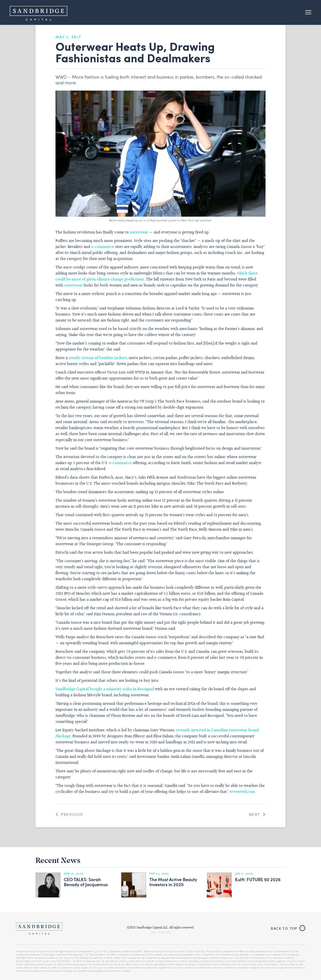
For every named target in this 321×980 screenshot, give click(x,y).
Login (153, 932)
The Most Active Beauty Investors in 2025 (173, 882)
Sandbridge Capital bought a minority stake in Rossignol (105, 689)
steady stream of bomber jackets (98, 358)
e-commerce (103, 247)
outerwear (139, 232)
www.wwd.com (242, 792)
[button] (306, 13)
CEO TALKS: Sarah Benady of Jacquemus (86, 882)
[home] (38, 12)
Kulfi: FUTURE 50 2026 (258, 880)
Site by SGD (165, 932)
